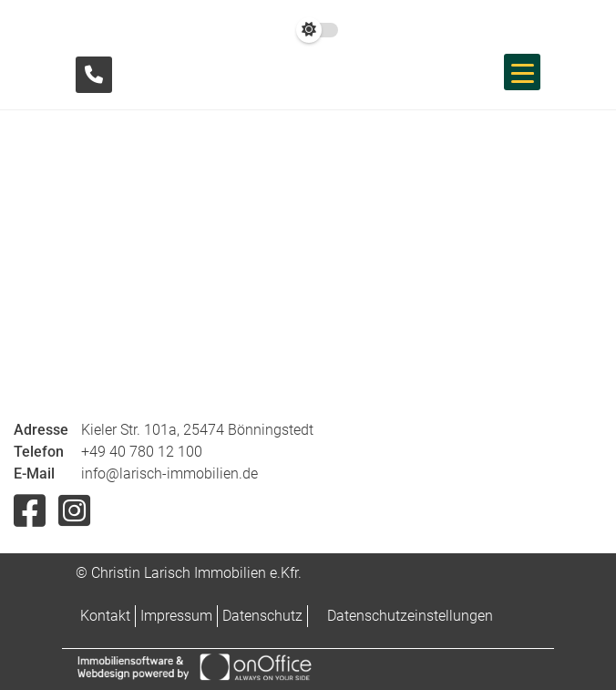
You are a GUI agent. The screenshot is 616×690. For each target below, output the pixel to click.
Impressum (176, 616)
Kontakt (105, 616)
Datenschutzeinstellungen (410, 616)
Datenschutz (262, 616)
